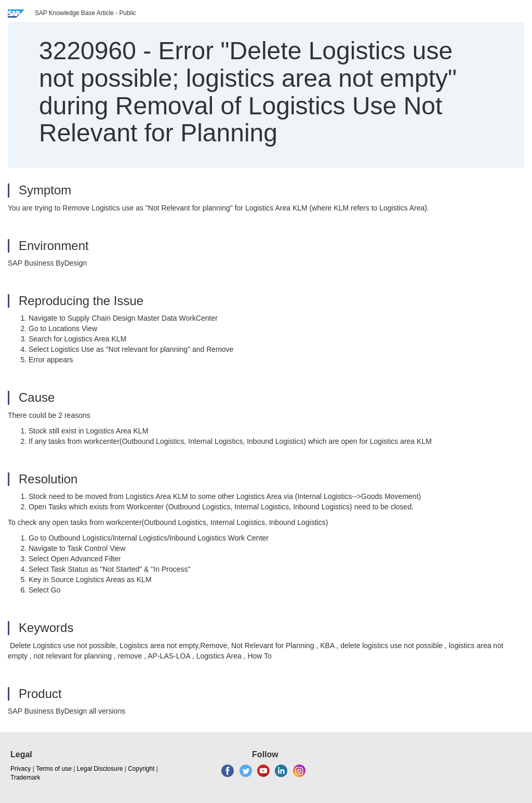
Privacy (21, 769)
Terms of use (54, 769)
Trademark (25, 778)
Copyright (141, 769)
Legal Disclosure (100, 769)
